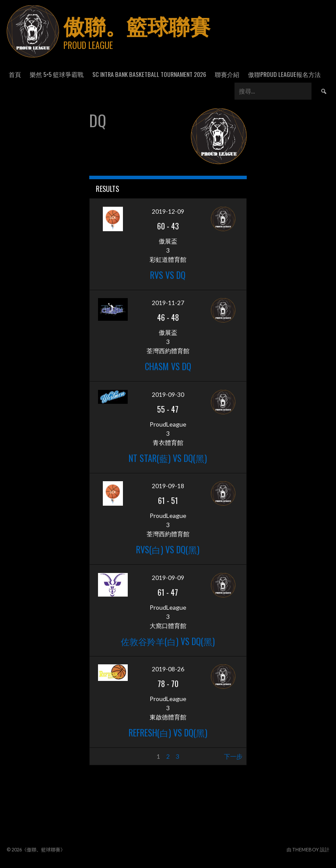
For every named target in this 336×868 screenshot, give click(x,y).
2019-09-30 (168, 394)
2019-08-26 (168, 669)
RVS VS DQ (168, 275)
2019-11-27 (168, 303)
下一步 (233, 756)
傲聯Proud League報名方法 (284, 74)
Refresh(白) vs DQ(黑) (168, 733)
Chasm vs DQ (168, 366)
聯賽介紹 (227, 74)
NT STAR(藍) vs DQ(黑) (168, 458)
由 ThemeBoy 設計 (308, 849)
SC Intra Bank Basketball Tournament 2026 (149, 74)
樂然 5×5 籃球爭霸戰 (57, 74)
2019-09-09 (168, 578)
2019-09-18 (168, 486)
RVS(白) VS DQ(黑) (168, 549)
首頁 (15, 74)
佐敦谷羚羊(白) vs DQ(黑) (168, 641)
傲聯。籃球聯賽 (137, 25)
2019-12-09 (168, 211)
